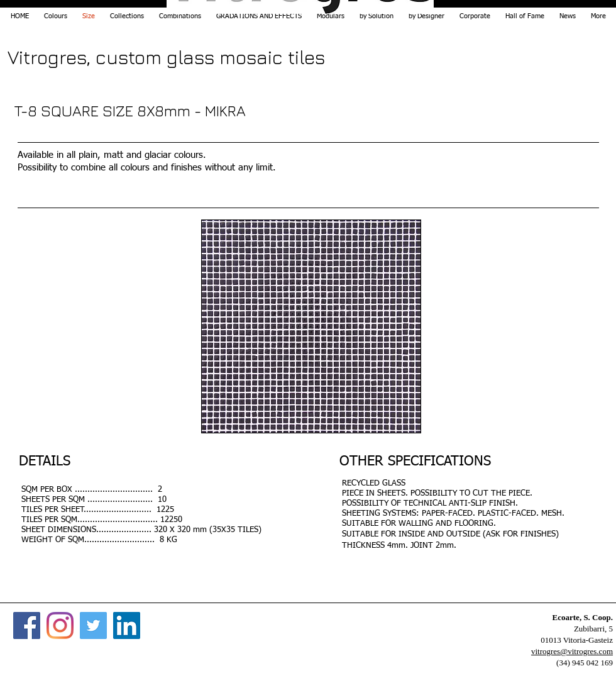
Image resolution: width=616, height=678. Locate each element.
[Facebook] (27, 625)
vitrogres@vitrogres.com (572, 651)
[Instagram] (60, 625)
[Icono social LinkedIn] (127, 625)
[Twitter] (93, 625)
